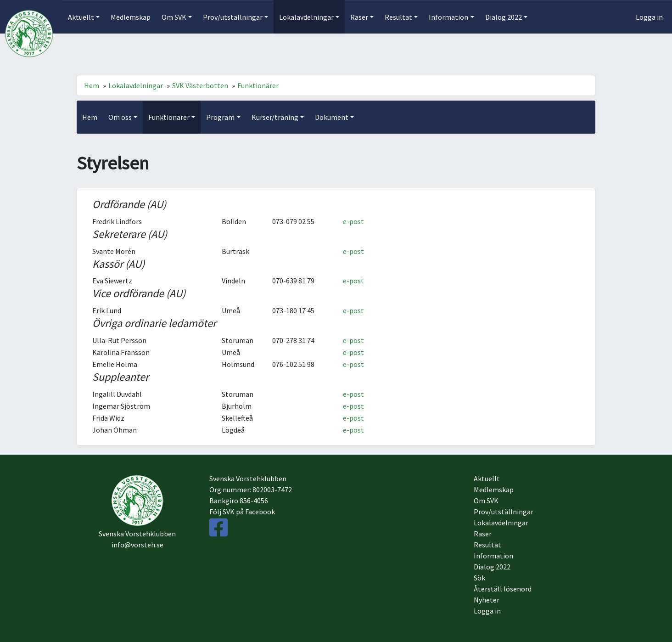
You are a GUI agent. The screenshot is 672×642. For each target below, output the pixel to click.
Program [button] (220, 117)
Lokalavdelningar (136, 85)
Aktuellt (487, 479)
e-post (353, 221)
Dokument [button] (332, 117)
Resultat (487, 545)
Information (493, 556)
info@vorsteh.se (137, 545)
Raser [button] (359, 17)
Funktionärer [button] (169, 117)
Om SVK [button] (174, 17)
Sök (479, 578)
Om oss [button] (120, 117)
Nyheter (487, 600)
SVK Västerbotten (200, 85)
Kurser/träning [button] (275, 117)
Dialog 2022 (492, 567)
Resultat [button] (398, 17)
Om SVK (486, 501)
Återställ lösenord (503, 589)
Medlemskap (131, 17)
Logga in (649, 17)
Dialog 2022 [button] (504, 17)
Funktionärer (258, 85)
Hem (92, 85)
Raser (483, 534)
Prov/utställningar (504, 512)
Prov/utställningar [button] (233, 17)
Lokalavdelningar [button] (306, 17)
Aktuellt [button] (81, 17)
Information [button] (448, 17)
